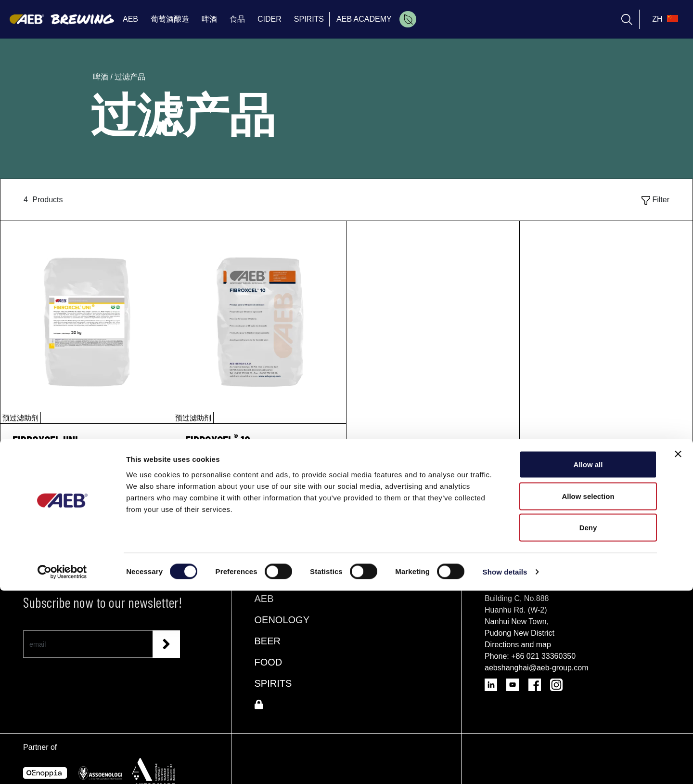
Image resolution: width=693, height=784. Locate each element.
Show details (505, 765)
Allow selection (588, 689)
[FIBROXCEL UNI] (87, 322)
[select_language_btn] (664, 19)
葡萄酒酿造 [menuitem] (170, 19)
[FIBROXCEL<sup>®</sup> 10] (260, 441)
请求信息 (87, 474)
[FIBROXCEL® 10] (260, 322)
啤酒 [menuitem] (209, 19)
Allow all (588, 658)
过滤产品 (130, 77)
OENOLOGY (282, 620)
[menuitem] (408, 19)
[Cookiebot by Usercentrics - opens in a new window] (62, 765)
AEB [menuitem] (130, 19)
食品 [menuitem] (237, 19)
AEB (264, 599)
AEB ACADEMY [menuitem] (364, 19)
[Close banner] (678, 647)
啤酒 (102, 77)
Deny (588, 721)
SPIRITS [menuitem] (309, 19)
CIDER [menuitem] (269, 19)
